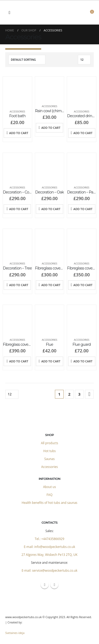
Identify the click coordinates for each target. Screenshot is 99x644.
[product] (17, 91)
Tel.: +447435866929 (49, 539)
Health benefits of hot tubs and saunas (49, 503)
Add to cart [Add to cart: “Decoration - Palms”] (83, 209)
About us (49, 487)
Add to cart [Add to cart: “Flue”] (51, 361)
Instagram (54, 585)
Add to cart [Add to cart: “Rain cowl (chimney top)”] (51, 128)
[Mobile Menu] (10, 13)
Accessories (18, 112)
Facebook (45, 585)
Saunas (49, 459)
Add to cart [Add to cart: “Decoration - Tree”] (19, 285)
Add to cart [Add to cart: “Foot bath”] (19, 133)
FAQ (49, 495)
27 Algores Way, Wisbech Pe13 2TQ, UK (49, 555)
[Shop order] (27, 60)
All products (49, 443)
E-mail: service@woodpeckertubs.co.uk (49, 570)
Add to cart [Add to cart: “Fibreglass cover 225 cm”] (19, 361)
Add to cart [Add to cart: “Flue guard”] (83, 361)
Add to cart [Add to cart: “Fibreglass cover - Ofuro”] (51, 285)
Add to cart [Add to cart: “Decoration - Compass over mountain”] (19, 209)
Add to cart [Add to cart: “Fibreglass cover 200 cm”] (83, 285)
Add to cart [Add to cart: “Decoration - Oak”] (51, 209)
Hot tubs (49, 451)
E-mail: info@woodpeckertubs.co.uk (49, 547)
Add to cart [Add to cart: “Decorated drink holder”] (83, 133)
